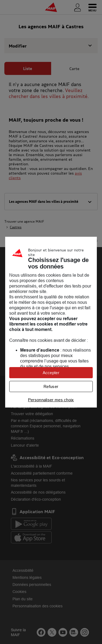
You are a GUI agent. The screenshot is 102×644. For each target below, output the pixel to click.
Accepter (51, 373)
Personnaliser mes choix (51, 400)
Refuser (51, 386)
